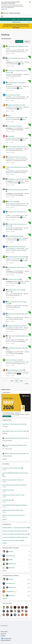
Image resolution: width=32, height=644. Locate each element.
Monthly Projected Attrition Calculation (16, 105)
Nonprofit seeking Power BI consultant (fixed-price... (16, 438)
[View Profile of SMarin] (24, 173)
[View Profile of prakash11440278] (11, 171)
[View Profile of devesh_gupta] (21, 329)
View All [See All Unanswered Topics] (5, 459)
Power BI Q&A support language (16, 236)
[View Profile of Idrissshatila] (25, 260)
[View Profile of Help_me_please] (10, 204)
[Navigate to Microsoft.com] (5, 13)
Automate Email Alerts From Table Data (16, 247)
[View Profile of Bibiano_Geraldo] (23, 240)
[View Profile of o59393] (9, 340)
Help (23, 19)
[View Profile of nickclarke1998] (10, 249)
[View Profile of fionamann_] (10, 318)
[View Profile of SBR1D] (9, 216)
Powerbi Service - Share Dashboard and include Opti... (15, 424)
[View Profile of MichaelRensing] (11, 159)
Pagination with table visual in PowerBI (18, 326)
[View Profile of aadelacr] (9, 372)
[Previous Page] (2, 381)
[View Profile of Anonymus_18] (10, 138)
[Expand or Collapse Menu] (2, 16)
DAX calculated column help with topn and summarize (15, 485)
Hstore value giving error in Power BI (14, 360)
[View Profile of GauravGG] (9, 149)
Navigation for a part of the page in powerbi (19, 179)
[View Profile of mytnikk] (25, 161)
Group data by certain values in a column (17, 157)
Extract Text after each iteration (13, 95)
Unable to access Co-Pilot (15, 279)
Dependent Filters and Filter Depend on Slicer (13, 510)
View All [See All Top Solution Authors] (5, 571)
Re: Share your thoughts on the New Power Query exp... (15, 531)
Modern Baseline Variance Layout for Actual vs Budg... (15, 431)
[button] (19, 41)
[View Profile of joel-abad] (9, 228)
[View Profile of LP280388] (9, 97)
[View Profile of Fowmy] (24, 140)
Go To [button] (28, 19)
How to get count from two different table (12, 468)
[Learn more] (7, 417)
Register (14, 19)
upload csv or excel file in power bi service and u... (14, 515)
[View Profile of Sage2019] (9, 328)
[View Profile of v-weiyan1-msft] (24, 374)
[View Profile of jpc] (8, 294)
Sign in (19, 19)
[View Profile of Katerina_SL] (23, 363)
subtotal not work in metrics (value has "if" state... (14, 495)
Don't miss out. (16, 27)
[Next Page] (2, 387)
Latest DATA (11, 136)
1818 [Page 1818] (12, 381)
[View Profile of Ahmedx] (22, 64)
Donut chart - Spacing (13, 202)
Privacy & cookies (4, 631)
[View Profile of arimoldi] (9, 50)
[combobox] (21, 22)
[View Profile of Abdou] (9, 238)
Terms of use (3, 634)
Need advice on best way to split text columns (18, 190)
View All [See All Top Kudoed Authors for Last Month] (5, 598)
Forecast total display (7, 500)
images (9, 116)
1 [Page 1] (5, 381)
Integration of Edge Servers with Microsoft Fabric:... (16, 453)
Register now (4, 9)
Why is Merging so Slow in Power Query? (18, 147)
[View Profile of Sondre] (9, 306)
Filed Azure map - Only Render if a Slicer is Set (13, 480)
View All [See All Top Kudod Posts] (5, 543)
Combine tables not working (15, 126)
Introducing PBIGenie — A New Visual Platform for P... (15, 528)
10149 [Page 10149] (27, 384)
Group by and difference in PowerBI (16, 370)
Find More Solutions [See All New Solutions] (5, 519)
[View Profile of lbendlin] (21, 109)
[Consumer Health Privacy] (16, 640)
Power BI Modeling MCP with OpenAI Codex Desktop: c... (15, 505)
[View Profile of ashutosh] (9, 362)
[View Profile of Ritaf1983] (23, 183)
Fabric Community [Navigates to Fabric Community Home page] (15, 13)
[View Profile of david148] (9, 107)
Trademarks (3, 636)
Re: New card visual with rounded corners (12, 541)
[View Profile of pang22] (9, 259)
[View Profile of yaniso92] (9, 74)
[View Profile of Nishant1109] (10, 118)
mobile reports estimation (8, 490)
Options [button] (27, 41)
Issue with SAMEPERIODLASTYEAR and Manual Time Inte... (16, 473)
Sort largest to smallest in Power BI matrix (17, 257)
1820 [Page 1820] (21, 381)
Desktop (4, 470)
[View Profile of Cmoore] (9, 86)
